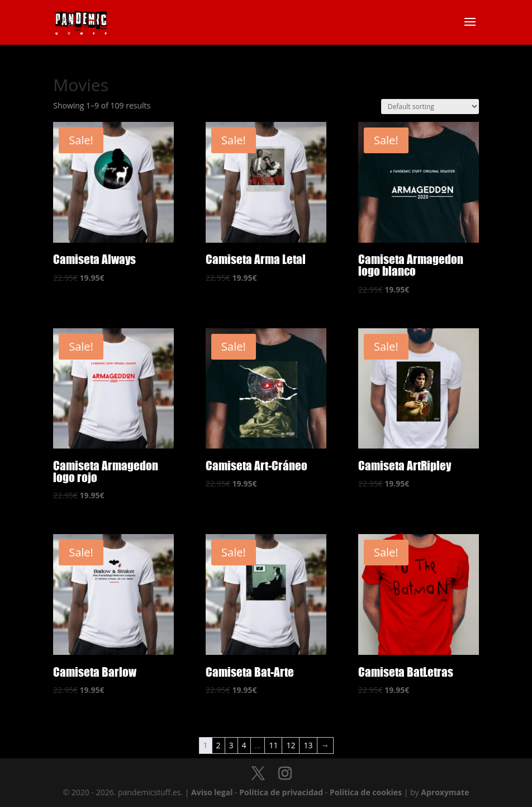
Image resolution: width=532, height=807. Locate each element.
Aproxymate (445, 792)
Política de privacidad (281, 792)
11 (273, 745)
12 (291, 745)
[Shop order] (430, 107)
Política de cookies (366, 792)
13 (308, 745)
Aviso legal (212, 792)
